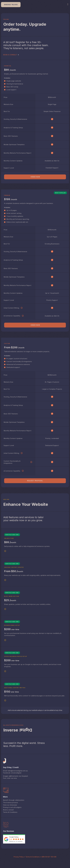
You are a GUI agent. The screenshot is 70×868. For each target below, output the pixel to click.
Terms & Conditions (33, 857)
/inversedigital (16, 773)
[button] (35, 177)
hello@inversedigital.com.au (18, 771)
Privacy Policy (19, 857)
